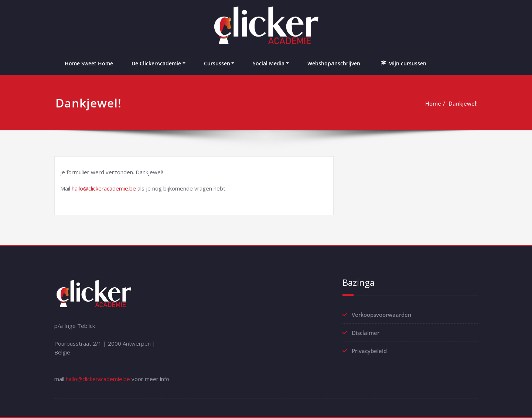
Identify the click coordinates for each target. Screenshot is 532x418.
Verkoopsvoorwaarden (381, 315)
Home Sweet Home (89, 63)
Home (433, 103)
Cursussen (217, 63)
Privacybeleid (369, 351)
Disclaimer (366, 333)
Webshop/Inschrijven (334, 63)
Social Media (269, 63)
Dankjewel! (463, 103)
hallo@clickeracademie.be (104, 188)
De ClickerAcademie (156, 63)
